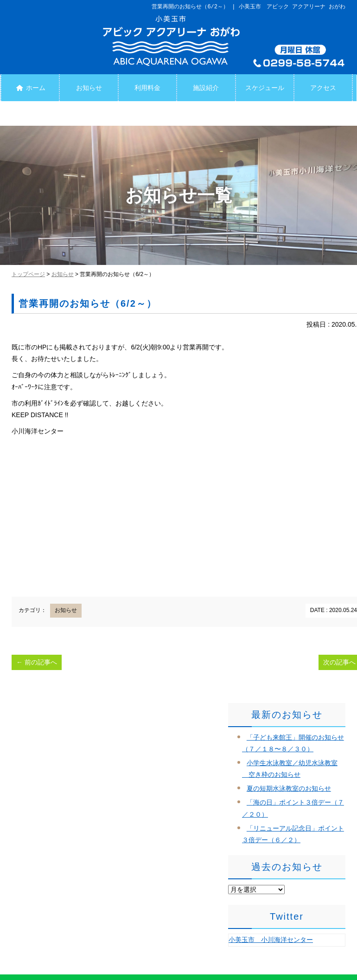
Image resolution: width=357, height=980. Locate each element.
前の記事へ (37, 662)
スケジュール (265, 88)
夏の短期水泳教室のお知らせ (289, 788)
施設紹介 (206, 88)
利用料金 (147, 88)
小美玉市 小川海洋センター (271, 940)
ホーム (30, 88)
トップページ (28, 274)
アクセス (323, 88)
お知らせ (89, 88)
